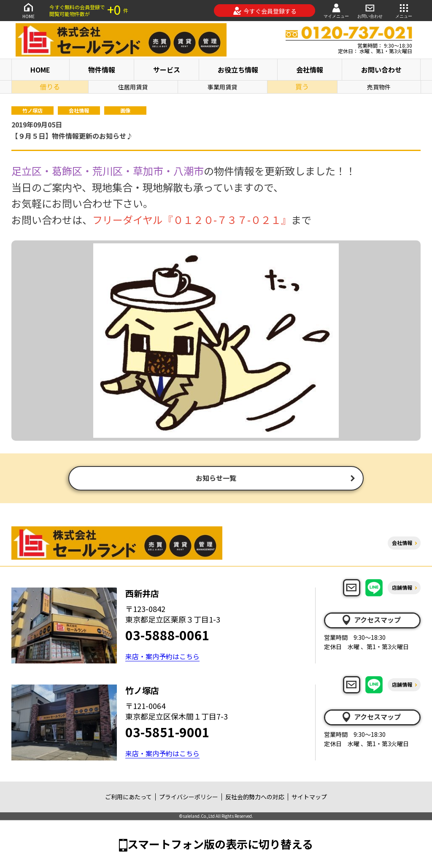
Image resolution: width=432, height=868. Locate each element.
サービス (167, 70)
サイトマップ (309, 798)
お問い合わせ (370, 10)
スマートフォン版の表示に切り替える (220, 845)
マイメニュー (336, 10)
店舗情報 (402, 588)
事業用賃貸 (222, 87)
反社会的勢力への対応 (255, 798)
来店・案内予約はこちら (162, 657)
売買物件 (379, 87)
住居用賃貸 (133, 87)
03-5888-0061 (167, 636)
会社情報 (310, 70)
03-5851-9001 (167, 733)
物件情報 (102, 70)
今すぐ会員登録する (265, 11)
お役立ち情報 (238, 70)
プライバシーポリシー (189, 798)
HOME (28, 10)
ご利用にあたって (128, 798)
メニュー (404, 10)
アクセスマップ (371, 621)
